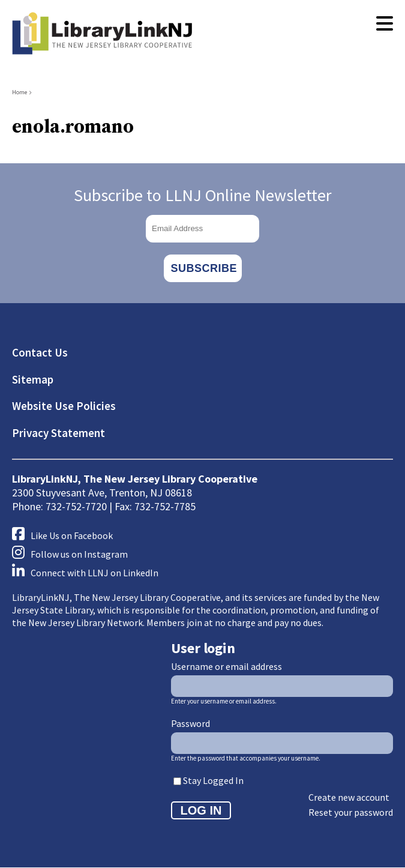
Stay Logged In (213, 780)
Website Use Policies (64, 406)
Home (19, 92)
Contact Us (40, 352)
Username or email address (226, 666)
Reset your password (351, 812)
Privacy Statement (58, 433)
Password (190, 723)
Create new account (349, 797)
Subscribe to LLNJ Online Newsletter (203, 195)
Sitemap (33, 379)
